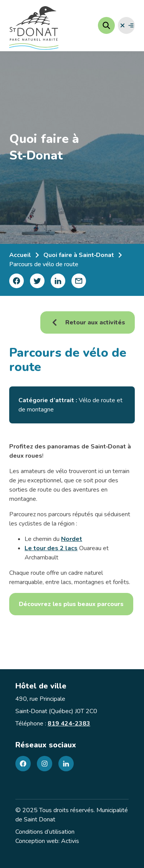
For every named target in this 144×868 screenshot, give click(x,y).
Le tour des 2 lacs (51, 548)
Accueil (20, 255)
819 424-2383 (69, 724)
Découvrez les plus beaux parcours (71, 604)
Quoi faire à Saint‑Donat (79, 255)
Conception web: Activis (47, 841)
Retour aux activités (88, 322)
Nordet (72, 539)
